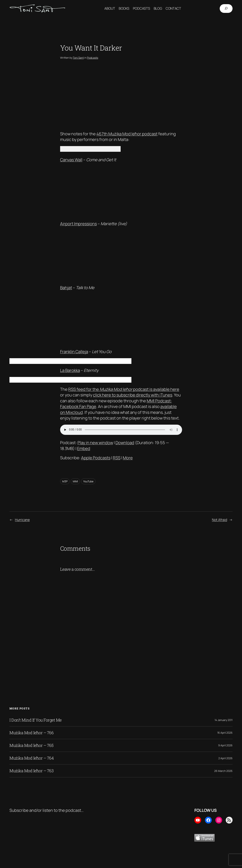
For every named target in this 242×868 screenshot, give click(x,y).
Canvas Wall (71, 160)
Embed (84, 448)
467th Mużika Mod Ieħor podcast (127, 134)
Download (125, 443)
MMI (75, 481)
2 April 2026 (225, 758)
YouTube (88, 481)
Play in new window (95, 443)
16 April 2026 (225, 733)
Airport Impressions (78, 224)
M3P (65, 481)
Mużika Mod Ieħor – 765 (31, 745)
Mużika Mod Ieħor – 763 (31, 771)
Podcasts (93, 58)
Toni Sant (78, 58)
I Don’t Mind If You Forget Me (36, 720)
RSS (117, 458)
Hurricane (22, 520)
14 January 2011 (224, 720)
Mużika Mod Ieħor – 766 (31, 733)
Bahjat (66, 288)
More (128, 458)
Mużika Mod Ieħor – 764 (32, 758)
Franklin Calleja (74, 352)
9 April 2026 (225, 745)
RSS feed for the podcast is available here (124, 389)
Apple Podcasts (96, 458)
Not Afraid (220, 520)
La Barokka (70, 370)
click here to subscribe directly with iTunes (133, 395)
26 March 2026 (223, 771)
